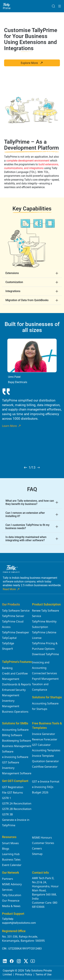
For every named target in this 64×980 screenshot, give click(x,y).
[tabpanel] (32, 383)
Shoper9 (7, 649)
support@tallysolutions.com (19, 923)
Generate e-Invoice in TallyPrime (16, 823)
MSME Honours (42, 838)
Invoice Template (43, 756)
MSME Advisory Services (12, 887)
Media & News (11, 906)
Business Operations (15, 712)
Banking (7, 668)
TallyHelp (8, 919)
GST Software (11, 762)
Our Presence (11, 901)
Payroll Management (45, 679)
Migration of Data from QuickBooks (27, 300)
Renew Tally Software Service (46, 613)
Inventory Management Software (17, 771)
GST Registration (13, 787)
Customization (14, 282)
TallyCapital (9, 638)
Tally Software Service (16, 611)
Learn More (12, 426)
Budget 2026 (40, 792)
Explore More (32, 63)
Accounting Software (15, 730)
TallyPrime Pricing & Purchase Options (45, 646)
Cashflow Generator (45, 767)
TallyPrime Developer (16, 632)
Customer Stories (43, 843)
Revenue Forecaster (45, 739)
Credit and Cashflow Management (15, 676)
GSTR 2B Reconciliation (17, 809)
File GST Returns (12, 793)
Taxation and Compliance (40, 687)
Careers (37, 848)
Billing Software (12, 735)
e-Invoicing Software (15, 757)
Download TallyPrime (46, 654)
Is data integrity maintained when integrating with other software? (26, 539)
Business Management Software (17, 749)
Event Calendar (12, 865)
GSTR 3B (7, 814)
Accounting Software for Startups (45, 706)
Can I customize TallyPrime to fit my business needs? (27, 527)
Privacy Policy (24, 974)
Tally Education (12, 895)
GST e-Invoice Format (46, 781)
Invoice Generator (44, 734)
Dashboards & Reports (16, 684)
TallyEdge (8, 643)
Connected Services (45, 673)
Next (60, 397)
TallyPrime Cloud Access (13, 624)
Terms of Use (43, 974)
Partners (8, 879)
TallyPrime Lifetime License (44, 635)
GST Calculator (41, 745)
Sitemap (37, 854)
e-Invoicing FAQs (43, 787)
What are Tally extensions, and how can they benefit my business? (30, 502)
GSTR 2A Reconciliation (17, 803)
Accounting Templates (46, 750)
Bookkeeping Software (16, 741)
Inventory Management (11, 703)
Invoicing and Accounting (41, 665)
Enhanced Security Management (14, 693)
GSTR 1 (7, 798)
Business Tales (11, 860)
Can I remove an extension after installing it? (25, 514)
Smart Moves (10, 843)
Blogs (6, 849)
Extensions (12, 273)
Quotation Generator (45, 761)
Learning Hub (11, 854)
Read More (11, 589)
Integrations (13, 291)
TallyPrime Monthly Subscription (44, 624)
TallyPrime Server (13, 616)
